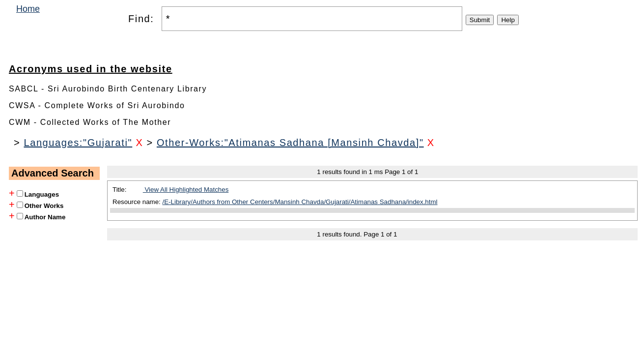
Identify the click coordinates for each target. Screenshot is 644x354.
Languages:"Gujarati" (78, 143)
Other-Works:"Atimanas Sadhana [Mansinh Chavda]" (290, 143)
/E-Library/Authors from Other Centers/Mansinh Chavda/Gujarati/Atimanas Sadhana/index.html (300, 202)
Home (28, 9)
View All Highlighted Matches (186, 190)
